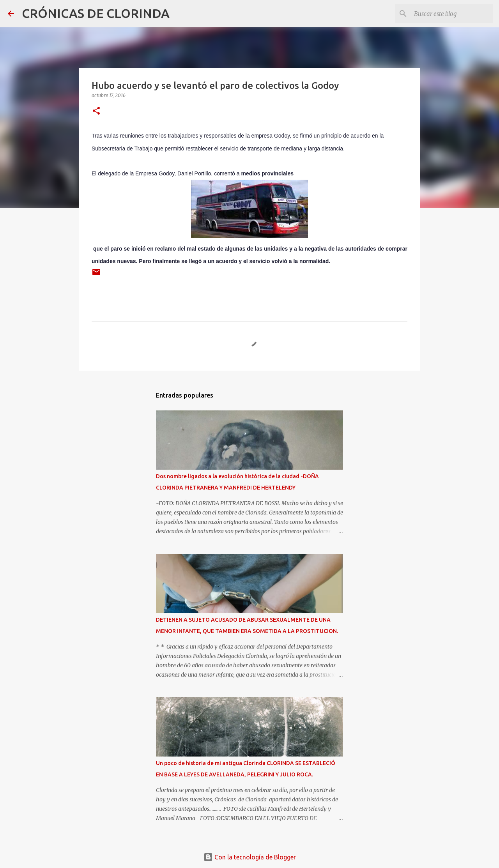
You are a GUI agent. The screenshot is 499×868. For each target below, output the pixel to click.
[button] (96, 111)
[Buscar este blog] (452, 14)
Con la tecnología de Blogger (250, 857)
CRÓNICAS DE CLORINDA (96, 13)
